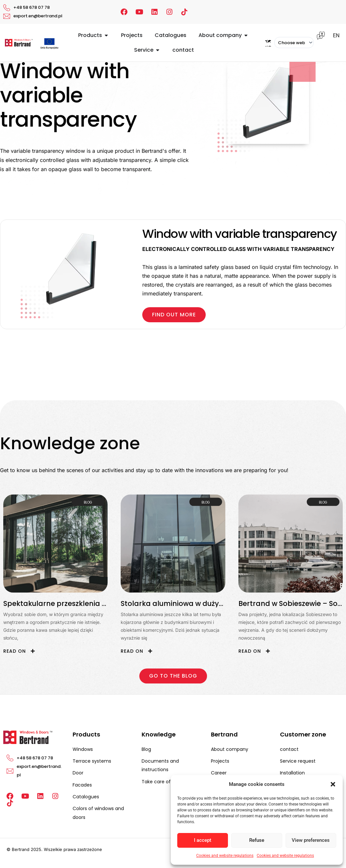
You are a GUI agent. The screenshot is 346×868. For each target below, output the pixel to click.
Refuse (257, 840)
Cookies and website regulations (225, 856)
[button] (333, 784)
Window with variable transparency (240, 234)
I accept (203, 840)
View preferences (311, 840)
